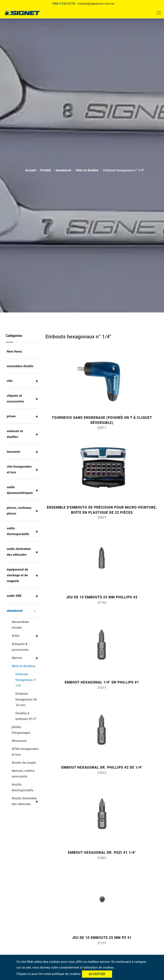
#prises (17, 658)
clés (10, 381)
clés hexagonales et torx (19, 469)
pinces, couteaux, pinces (19, 511)
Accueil (31, 169)
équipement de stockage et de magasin (17, 575)
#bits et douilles (88, 169)
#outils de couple (24, 763)
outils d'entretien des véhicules (19, 552)
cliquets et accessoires (15, 399)
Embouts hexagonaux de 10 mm (26, 699)
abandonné (64, 169)
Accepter (97, 974)
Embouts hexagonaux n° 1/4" (26, 680)
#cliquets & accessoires (20, 647)
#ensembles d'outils (20, 625)
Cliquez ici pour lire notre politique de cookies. (49, 974)
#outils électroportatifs (23, 787)
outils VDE (14, 596)
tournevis (14, 452)
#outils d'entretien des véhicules (24, 801)
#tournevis (19, 741)
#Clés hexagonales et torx (25, 752)
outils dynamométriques (20, 490)
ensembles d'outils (20, 366)
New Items (14, 352)
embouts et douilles (15, 434)
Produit (46, 169)
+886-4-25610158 (64, 4)
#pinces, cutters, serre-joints (23, 774)
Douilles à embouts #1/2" (26, 716)
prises (11, 416)
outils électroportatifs (18, 531)
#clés (15, 636)
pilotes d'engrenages (21, 730)
